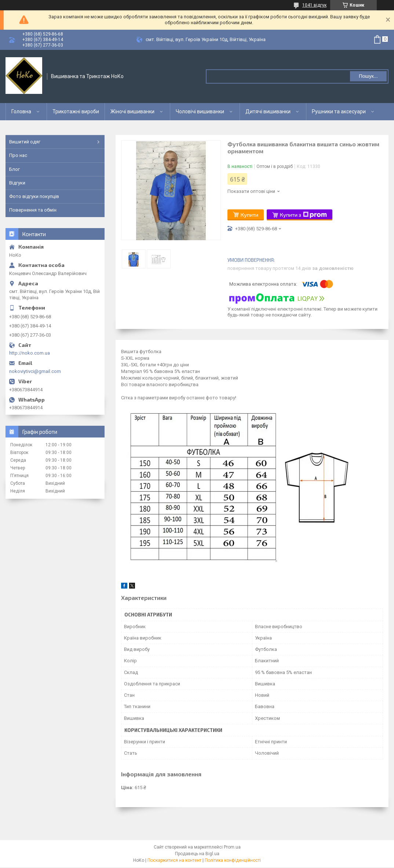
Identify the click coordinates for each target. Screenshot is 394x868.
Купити (249, 215)
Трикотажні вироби (76, 111)
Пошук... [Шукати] (368, 76)
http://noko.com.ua (30, 353)
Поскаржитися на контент (174, 860)
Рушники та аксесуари (339, 111)
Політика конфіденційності (233, 860)
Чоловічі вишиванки (200, 111)
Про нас (18, 155)
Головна (21, 111)
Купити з (303, 215)
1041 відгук (314, 5)
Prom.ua (232, 847)
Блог (14, 169)
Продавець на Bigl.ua (197, 854)
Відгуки (17, 183)
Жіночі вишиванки (132, 111)
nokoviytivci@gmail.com (35, 371)
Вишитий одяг (25, 142)
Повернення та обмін (33, 210)
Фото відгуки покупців (34, 196)
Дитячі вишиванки (268, 111)
